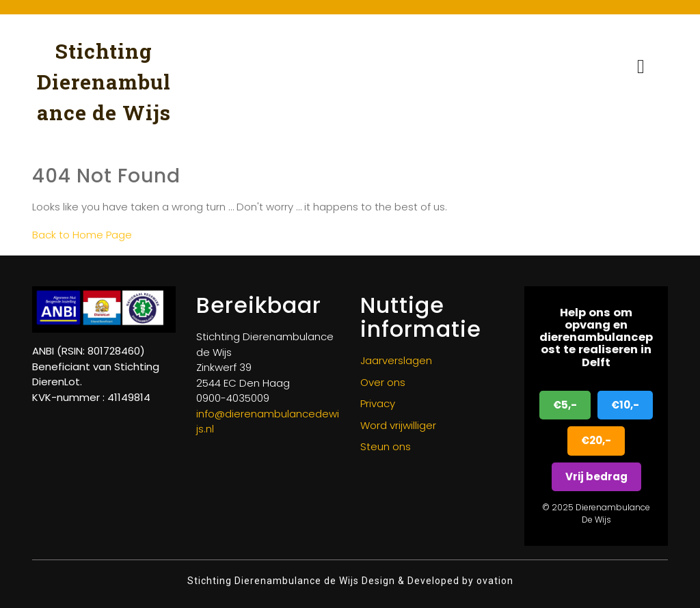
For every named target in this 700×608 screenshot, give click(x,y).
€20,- (596, 440)
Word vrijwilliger (398, 425)
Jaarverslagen (396, 360)
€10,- (625, 405)
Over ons (383, 382)
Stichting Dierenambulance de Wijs (104, 82)
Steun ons (386, 446)
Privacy (378, 403)
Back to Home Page (82, 235)
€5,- (565, 405)
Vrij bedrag (596, 476)
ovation (494, 581)
